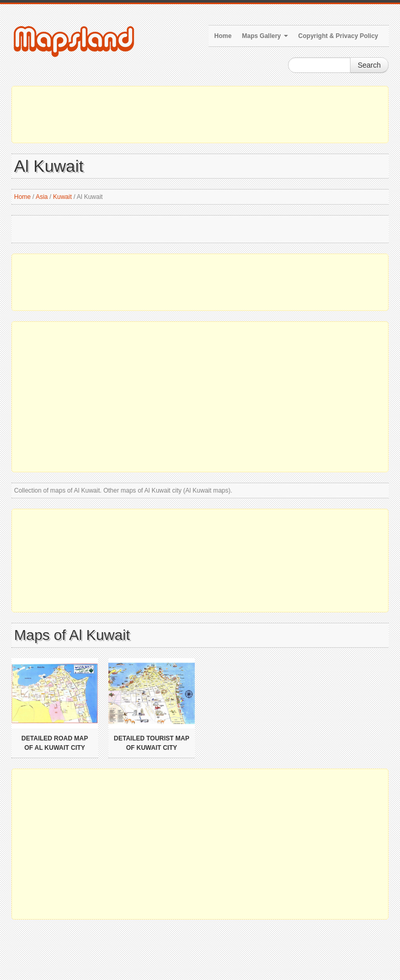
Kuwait (63, 197)
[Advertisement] (200, 115)
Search (369, 65)
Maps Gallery (265, 36)
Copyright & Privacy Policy (338, 36)
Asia (41, 197)
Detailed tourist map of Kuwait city (152, 743)
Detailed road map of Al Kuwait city (55, 743)
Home (223, 36)
